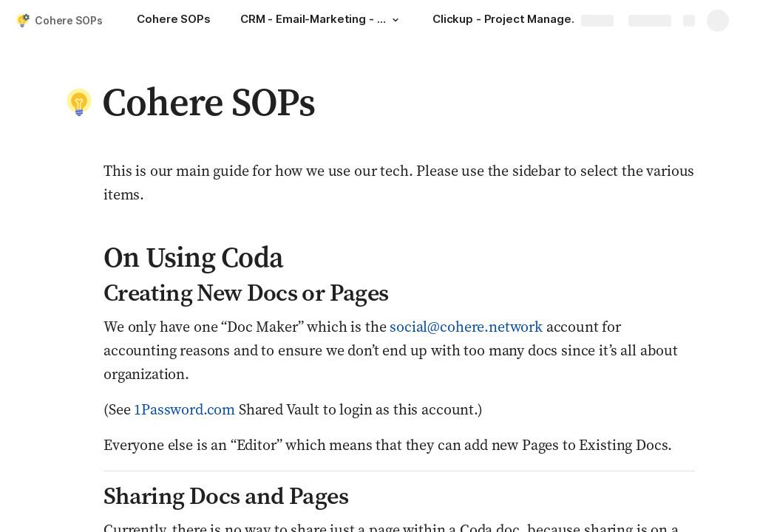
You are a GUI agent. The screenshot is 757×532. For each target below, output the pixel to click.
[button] (396, 20)
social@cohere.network (466, 327)
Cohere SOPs (68, 20)
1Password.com (184, 409)
